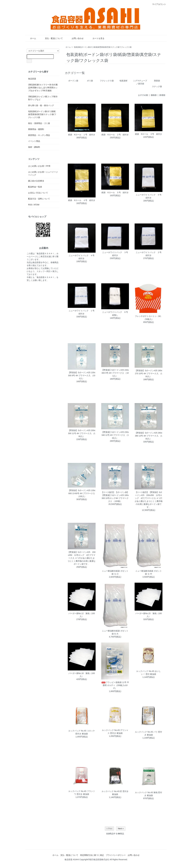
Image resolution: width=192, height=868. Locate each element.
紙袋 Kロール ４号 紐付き (82, 200)
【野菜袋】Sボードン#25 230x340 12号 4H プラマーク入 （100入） (115, 435)
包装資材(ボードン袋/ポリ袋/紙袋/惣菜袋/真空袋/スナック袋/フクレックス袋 (103, 47)
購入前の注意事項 (36, 181)
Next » (121, 829)
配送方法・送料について (39, 199)
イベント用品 (34, 141)
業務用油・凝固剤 (36, 129)
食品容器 (32, 79)
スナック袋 (157, 86)
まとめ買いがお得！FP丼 (39, 166)
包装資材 (123, 81)
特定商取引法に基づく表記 (92, 855)
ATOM (37, 205)
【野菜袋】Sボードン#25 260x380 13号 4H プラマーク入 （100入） (149, 436)
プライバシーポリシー (116, 855)
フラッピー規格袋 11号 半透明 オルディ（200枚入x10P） (115, 685)
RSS (30, 205)
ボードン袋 (73, 81)
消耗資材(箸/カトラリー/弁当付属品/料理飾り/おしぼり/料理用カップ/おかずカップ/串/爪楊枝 (43, 88)
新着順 (162, 95)
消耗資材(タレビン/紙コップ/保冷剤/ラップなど (43, 98)
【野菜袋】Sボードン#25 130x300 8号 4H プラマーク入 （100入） (82, 375)
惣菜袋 (157, 81)
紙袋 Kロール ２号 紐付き (115, 135)
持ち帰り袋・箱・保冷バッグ (41, 105)
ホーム (31, 38)
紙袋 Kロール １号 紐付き (82, 135)
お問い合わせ (76, 38)
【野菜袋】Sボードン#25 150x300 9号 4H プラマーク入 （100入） (115, 373)
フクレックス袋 (107, 81)
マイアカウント (158, 4)
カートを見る (96, 38)
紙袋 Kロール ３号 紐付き (149, 134)
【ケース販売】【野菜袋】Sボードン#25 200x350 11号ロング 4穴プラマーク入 (149, 495)
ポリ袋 (90, 81)
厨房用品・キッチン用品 (39, 135)
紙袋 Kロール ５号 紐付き (115, 192)
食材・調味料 (34, 147)
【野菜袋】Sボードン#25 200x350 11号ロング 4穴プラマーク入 (82, 555)
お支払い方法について (38, 193)
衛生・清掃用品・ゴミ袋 (39, 123)
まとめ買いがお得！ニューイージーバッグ (43, 173)
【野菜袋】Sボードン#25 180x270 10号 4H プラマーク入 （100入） (149, 373)
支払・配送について (52, 38)
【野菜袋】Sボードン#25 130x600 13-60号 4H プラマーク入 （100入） (82, 493)
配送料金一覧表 (35, 187)
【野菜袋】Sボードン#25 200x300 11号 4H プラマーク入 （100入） (82, 433)
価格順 (154, 95)
